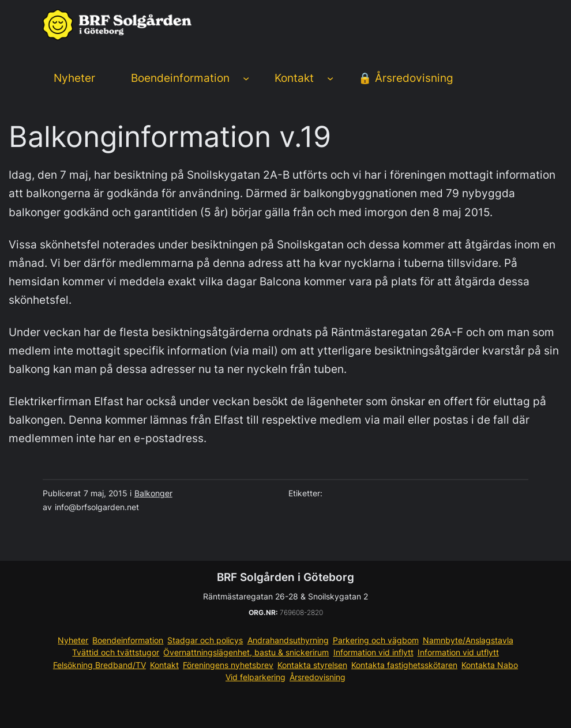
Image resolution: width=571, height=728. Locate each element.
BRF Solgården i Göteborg (285, 577)
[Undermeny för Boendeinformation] (246, 78)
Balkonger (153, 493)
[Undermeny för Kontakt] (330, 78)
